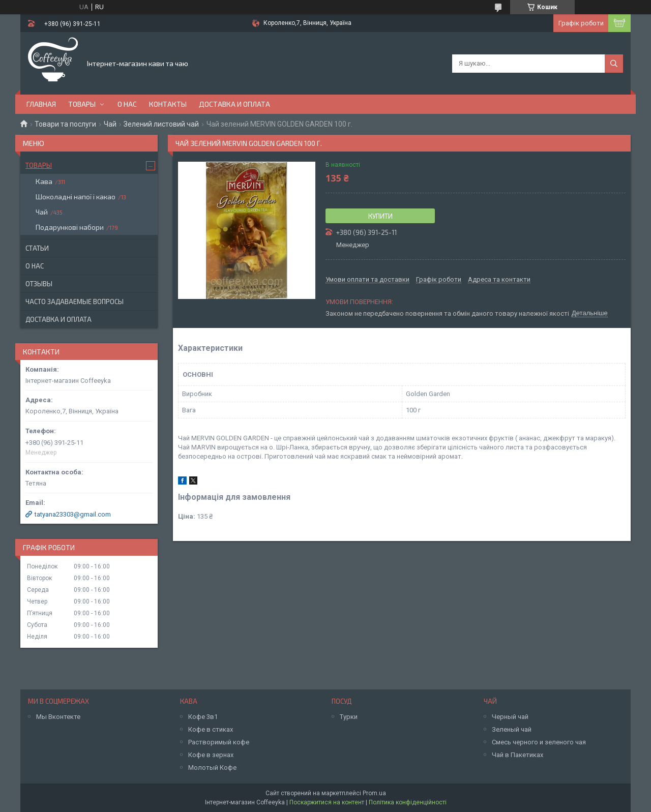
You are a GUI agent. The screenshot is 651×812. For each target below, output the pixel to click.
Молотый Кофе (212, 768)
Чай (110, 124)
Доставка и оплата (234, 104)
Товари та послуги (65, 124)
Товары (82, 104)
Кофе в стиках (211, 729)
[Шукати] (614, 64)
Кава (44, 181)
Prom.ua (374, 793)
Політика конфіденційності (408, 802)
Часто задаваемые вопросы (75, 302)
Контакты (168, 104)
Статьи (37, 248)
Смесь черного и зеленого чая (539, 742)
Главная (41, 104)
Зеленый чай (512, 729)
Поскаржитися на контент (327, 802)
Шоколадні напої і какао (76, 197)
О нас (127, 104)
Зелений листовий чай (161, 124)
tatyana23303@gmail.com (73, 514)
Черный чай (510, 717)
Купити (380, 216)
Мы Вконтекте (58, 717)
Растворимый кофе (219, 742)
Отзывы (39, 284)
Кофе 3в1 (203, 717)
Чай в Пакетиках (517, 755)
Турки (349, 717)
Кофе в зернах (211, 755)
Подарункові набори (70, 227)
